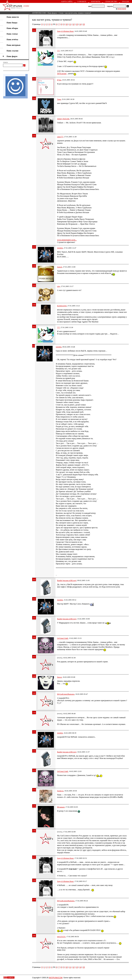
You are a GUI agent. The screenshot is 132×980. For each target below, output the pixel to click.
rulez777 (60, 137)
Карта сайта (67, 2)
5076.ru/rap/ (62, 74)
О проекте (82, 2)
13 (77, 24)
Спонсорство (111, 2)
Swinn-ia (60, 791)
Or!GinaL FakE (63, 638)
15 (84, 24)
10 (67, 24)
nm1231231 (61, 936)
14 (80, 24)
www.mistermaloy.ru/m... (67, 240)
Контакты (96, 2)
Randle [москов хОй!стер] (67, 580)
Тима (59, 99)
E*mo (59, 80)
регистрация (122, 9)
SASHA (60, 248)
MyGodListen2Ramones (66, 694)
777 (58, 51)
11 (70, 24)
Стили (61, 13)
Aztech (60, 267)
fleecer (59, 677)
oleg (59, 286)
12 (73, 24)
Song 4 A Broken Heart (65, 31)
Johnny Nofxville (63, 119)
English (125, 2)
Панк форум (52, 13)
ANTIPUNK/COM (39, 13)
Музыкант (61, 807)
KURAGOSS (62, 306)
